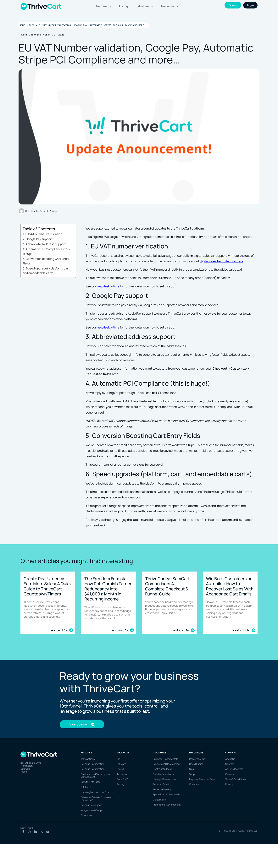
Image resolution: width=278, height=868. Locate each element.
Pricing (123, 6)
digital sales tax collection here (222, 261)
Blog (32, 25)
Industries (144, 6)
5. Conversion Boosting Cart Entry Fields (46, 261)
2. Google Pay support (38, 239)
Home (22, 25)
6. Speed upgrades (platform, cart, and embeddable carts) (46, 271)
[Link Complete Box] (48, 603)
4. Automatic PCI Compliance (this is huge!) (46, 252)
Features (103, 6)
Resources (169, 6)
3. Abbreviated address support (44, 244)
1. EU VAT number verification (42, 234)
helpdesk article (108, 286)
